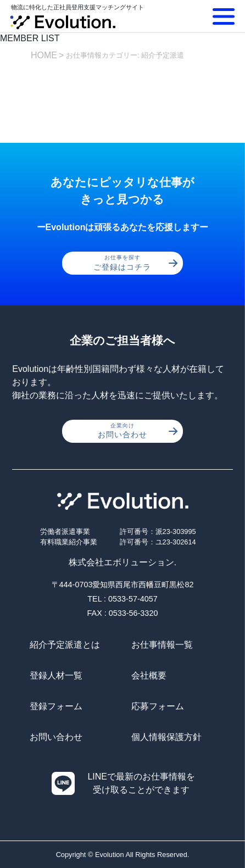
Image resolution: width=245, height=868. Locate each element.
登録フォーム (56, 706)
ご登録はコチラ (135, 263)
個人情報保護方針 (166, 737)
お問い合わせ (138, 431)
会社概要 (149, 675)
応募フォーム (158, 706)
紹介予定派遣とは (65, 645)
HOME (44, 55)
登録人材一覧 (56, 675)
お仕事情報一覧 (162, 645)
